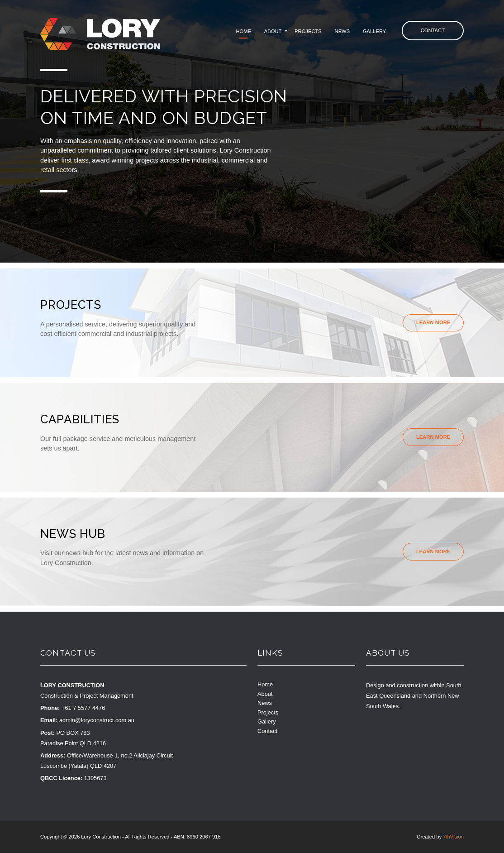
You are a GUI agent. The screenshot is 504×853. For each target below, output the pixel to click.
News (342, 31)
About (273, 31)
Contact (433, 30)
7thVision (453, 837)
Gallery (374, 31)
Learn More (433, 322)
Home (243, 31)
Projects (308, 31)
